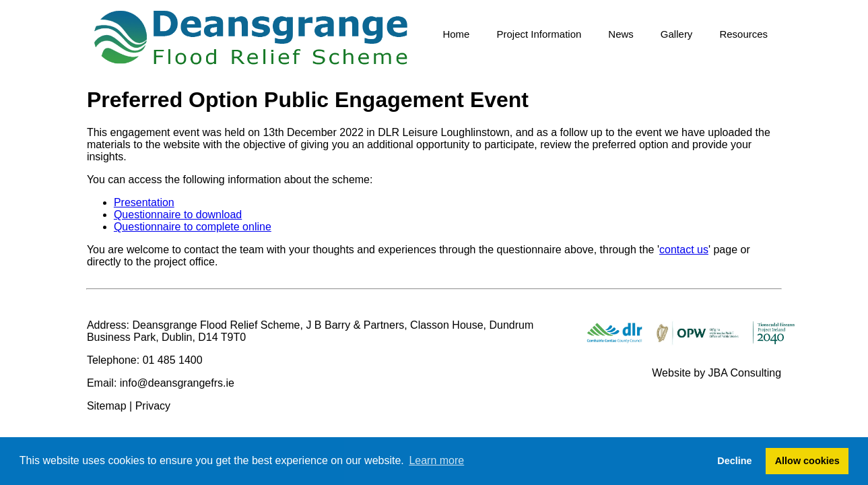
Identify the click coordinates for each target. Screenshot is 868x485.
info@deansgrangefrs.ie (177, 383)
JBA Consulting (745, 373)
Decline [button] (734, 461)
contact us (684, 250)
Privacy (153, 406)
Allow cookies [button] (807, 461)
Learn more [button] (436, 460)
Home (456, 34)
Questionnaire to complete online (193, 227)
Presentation (144, 202)
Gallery (677, 34)
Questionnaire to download (178, 215)
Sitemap (107, 406)
